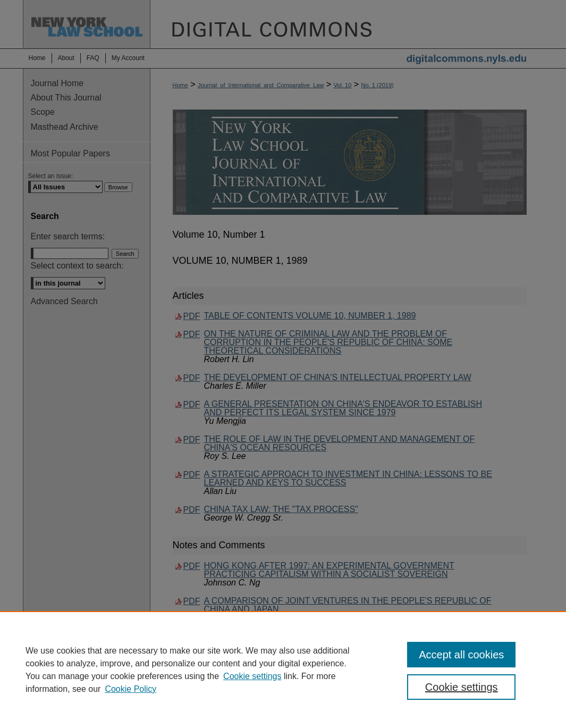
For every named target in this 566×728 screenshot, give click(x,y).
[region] (283, 670)
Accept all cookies (461, 655)
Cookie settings (252, 676)
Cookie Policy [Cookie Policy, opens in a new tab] (130, 689)
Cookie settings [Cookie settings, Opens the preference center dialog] (462, 687)
